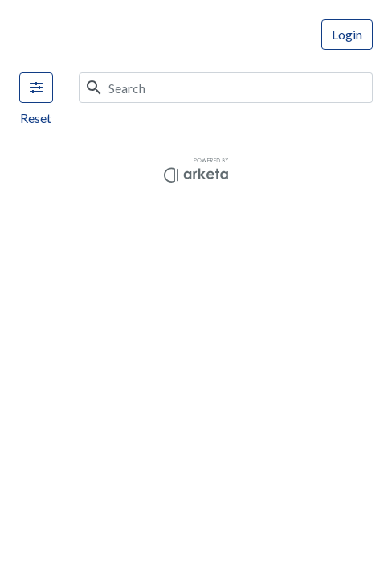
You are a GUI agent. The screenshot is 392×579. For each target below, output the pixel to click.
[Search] (241, 88)
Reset (36, 118)
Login (347, 34)
